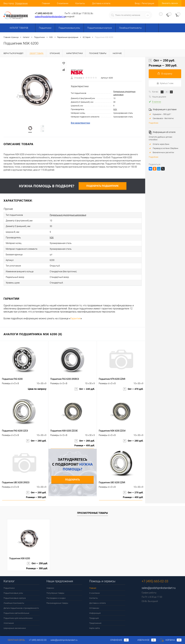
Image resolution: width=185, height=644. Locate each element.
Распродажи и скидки (56, 591)
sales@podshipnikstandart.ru (50, 17)
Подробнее (154, 123)
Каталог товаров (19, 28)
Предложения (95, 616)
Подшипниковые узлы (69, 28)
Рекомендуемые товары (57, 596)
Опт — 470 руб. (133, 383)
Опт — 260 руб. (36, 435)
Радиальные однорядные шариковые (68, 216)
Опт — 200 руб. (36, 487)
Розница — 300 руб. (35, 491)
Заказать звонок (170, 3)
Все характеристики (80, 123)
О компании (63, 3)
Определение (21, 3)
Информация (95, 606)
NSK (115, 110)
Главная (46, 3)
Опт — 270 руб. (133, 487)
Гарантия (75, 311)
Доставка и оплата (101, 3)
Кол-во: (155, 92)
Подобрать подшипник (102, 187)
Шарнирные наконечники (15, 621)
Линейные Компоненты (130, 28)
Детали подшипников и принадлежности (21, 601)
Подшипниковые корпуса (100, 28)
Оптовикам (94, 601)
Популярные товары (55, 586)
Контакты (80, 3)
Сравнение (117, 640)
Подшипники (45, 28)
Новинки (50, 581)
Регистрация (148, 3)
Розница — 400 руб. (84, 440)
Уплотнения (9, 616)
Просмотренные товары (92, 506)
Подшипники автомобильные (16, 606)
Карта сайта (94, 621)
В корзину (165, 74)
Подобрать (72, 472)
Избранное (144, 640)
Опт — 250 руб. (162, 60)
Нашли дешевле (157, 97)
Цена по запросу (37, 383)
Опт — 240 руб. (84, 383)
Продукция (94, 611)
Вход (137, 3)
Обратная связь (14, 640)
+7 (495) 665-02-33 (44, 13)
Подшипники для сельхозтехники (18, 611)
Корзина (171, 640)
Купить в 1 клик (165, 83)
